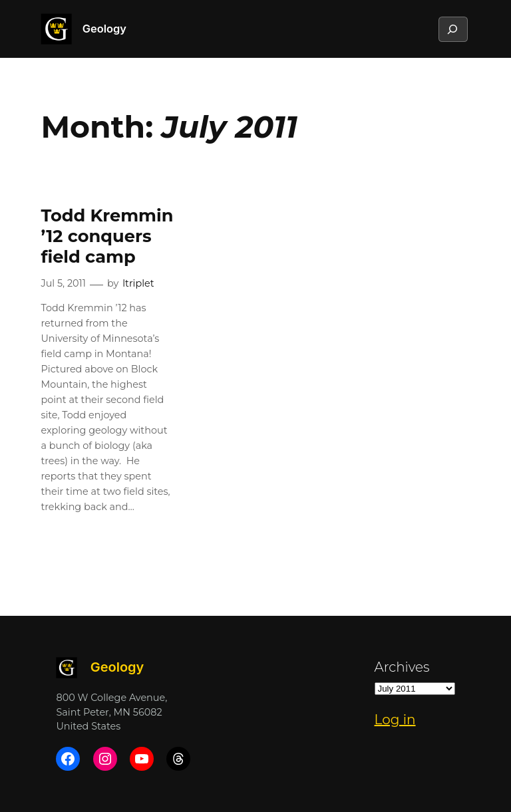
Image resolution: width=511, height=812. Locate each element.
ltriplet (138, 283)
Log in (395, 720)
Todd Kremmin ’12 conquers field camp (107, 236)
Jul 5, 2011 (63, 283)
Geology (104, 29)
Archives (402, 667)
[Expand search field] (452, 29)
